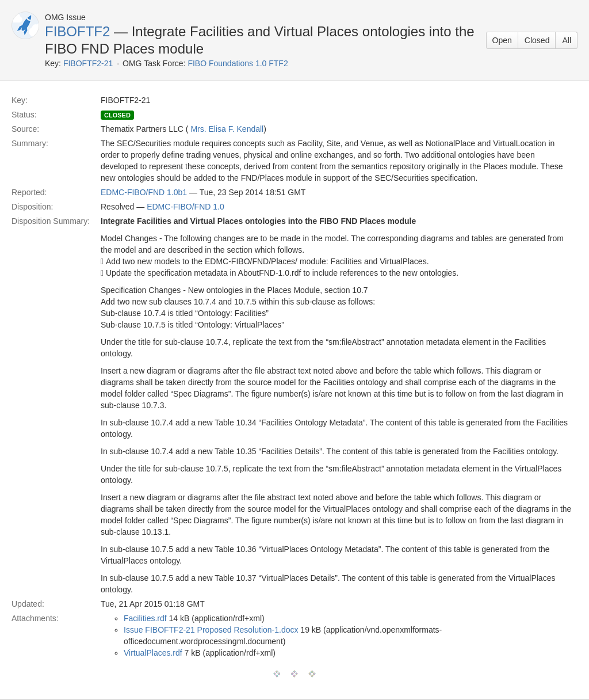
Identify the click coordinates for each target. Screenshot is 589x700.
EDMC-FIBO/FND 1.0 (186, 207)
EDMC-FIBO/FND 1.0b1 (144, 192)
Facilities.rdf (145, 618)
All (567, 40)
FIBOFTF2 (77, 31)
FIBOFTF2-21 (88, 63)
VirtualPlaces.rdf (153, 653)
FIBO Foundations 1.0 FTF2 (238, 63)
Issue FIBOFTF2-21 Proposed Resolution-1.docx (211, 630)
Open (502, 40)
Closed (537, 40)
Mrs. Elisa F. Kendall (227, 129)
